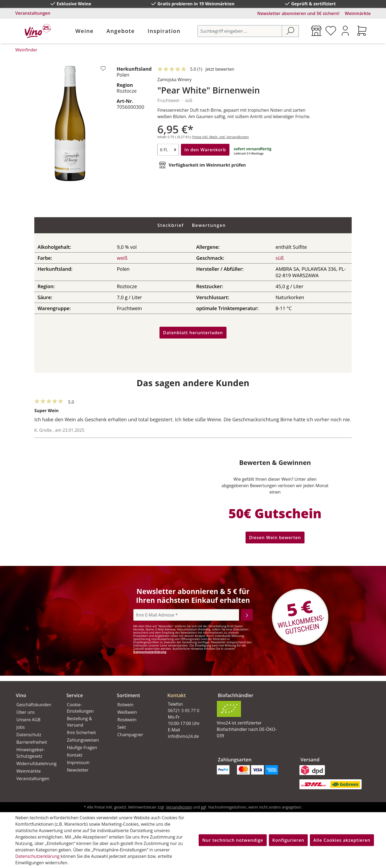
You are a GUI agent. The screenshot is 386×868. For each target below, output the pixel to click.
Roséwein (127, 720)
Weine (84, 31)
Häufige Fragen (82, 747)
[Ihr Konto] (345, 31)
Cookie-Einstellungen (80, 708)
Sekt (122, 727)
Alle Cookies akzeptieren (342, 840)
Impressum (78, 762)
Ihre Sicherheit (81, 732)
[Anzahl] (168, 150)
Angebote (120, 31)
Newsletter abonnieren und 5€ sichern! (298, 13)
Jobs (21, 727)
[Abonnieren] (247, 615)
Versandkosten (179, 807)
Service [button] (75, 695)
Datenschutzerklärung (150, 652)
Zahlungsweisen (83, 740)
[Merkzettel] (331, 31)
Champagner (130, 735)
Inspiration (164, 31)
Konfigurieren (288, 840)
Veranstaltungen (33, 13)
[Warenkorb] (362, 31)
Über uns (25, 712)
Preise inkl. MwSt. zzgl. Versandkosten (220, 137)
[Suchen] (290, 31)
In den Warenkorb (205, 150)
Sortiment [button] (129, 695)
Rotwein (125, 705)
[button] (186, 691)
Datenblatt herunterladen (193, 333)
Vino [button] (21, 695)
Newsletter (78, 770)
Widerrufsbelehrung (35, 764)
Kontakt (75, 755)
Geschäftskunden (34, 705)
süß (280, 258)
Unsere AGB (28, 720)
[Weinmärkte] (316, 31)
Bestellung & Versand (79, 722)
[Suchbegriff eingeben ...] (240, 31)
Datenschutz (29, 735)
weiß (122, 258)
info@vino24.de (183, 736)
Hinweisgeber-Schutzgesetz (31, 753)
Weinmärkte (358, 13)
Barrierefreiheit (32, 742)
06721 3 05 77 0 (183, 711)
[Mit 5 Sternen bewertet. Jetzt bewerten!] (197, 69)
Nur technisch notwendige (233, 840)
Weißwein (127, 712)
